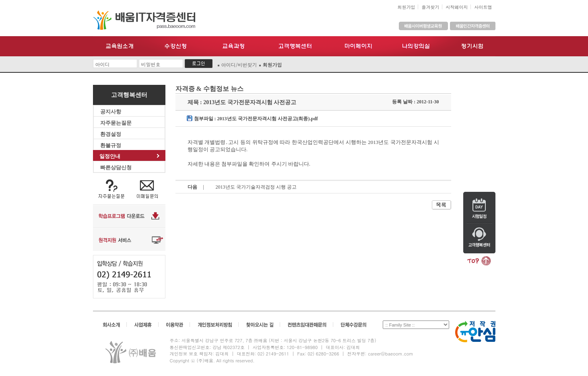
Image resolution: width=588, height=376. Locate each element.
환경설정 (129, 134)
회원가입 (406, 7)
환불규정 (129, 145)
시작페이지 (457, 7)
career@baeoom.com (390, 354)
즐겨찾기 (431, 7)
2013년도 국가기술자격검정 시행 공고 (256, 187)
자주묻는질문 (129, 123)
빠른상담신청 (129, 167)
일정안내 (129, 156)
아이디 (103, 64)
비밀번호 (151, 64)
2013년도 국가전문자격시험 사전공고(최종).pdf (268, 119)
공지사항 (129, 112)
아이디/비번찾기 (239, 65)
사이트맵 (483, 7)
